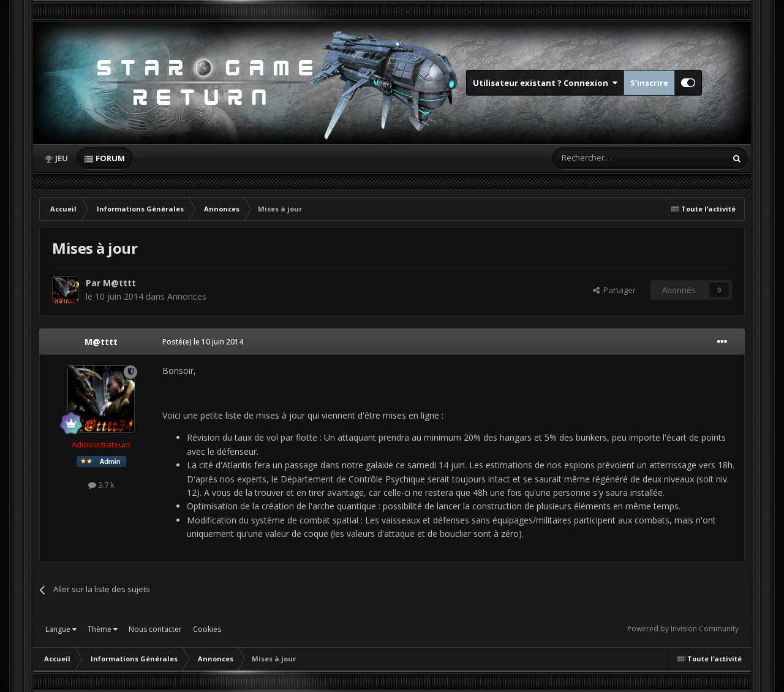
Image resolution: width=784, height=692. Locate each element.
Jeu (62, 158)
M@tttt (119, 283)
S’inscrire (649, 83)
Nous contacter (155, 629)
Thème (103, 629)
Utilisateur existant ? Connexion (545, 83)
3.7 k (101, 485)
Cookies (207, 629)
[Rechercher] (613, 158)
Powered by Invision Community (683, 629)
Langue (61, 629)
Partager (614, 290)
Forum (110, 158)
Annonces (187, 296)
